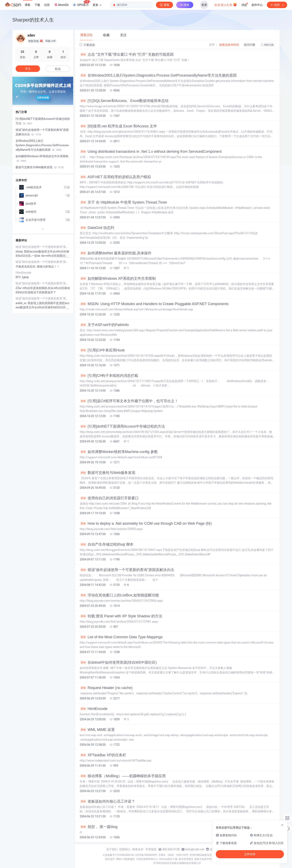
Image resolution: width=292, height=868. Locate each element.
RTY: (19, 277)
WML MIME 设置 (97, 730)
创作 (277, 5)
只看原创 (87, 45)
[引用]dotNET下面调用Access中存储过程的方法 (122, 426)
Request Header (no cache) (106, 688)
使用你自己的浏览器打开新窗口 (109, 498)
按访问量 (250, 45)
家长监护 (110, 859)
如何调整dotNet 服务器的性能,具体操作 (116, 253)
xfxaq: (20, 251)
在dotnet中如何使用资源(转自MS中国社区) (118, 662)
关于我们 (112, 849)
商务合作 (138, 849)
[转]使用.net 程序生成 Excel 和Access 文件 (118, 126)
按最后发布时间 (229, 45)
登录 (204, 5)
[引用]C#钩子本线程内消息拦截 (109, 376)
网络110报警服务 (126, 859)
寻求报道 (151, 849)
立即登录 (250, 854)
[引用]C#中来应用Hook (102, 350)
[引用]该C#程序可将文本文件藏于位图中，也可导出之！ (129, 401)
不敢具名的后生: (26, 267)
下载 (37, 5)
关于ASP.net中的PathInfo (104, 325)
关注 (28, 69)
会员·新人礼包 (226, 4)
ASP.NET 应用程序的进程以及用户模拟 (115, 177)
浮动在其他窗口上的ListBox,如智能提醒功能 (119, 595)
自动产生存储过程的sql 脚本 (107, 544)
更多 (97, 5)
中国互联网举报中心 (147, 859)
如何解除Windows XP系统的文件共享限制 (118, 278)
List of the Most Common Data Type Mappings (121, 637)
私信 (58, 69)
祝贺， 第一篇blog (99, 827)
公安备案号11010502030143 (118, 855)
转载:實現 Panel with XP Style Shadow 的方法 (121, 616)
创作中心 (257, 5)
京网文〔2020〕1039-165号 (174, 855)
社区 (47, 5)
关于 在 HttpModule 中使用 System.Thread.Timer (123, 202)
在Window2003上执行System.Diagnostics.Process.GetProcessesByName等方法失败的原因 (158, 75)
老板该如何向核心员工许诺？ (107, 801)
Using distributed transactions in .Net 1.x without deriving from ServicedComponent (151, 152)
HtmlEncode (94, 709)
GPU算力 (81, 4)
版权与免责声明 (203, 859)
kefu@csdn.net (195, 849)
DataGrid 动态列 (97, 228)
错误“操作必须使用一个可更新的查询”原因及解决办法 (127, 570)
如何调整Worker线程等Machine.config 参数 (119, 452)
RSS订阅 (267, 45)
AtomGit (61, 5)
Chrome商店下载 (168, 859)
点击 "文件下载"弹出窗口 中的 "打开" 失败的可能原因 (127, 54)
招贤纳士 (125, 849)
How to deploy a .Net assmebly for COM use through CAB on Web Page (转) (146, 523)
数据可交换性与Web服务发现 (107, 473)
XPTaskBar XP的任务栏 (103, 755)
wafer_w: (22, 303)
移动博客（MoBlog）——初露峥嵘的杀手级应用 (123, 776)
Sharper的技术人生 (33, 20)
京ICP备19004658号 (146, 855)
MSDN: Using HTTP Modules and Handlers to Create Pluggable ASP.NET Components (154, 304)
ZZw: (19, 288)
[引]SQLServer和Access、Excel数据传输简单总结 (124, 101)
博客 (28, 5)
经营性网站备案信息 (201, 855)
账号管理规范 (186, 859)
